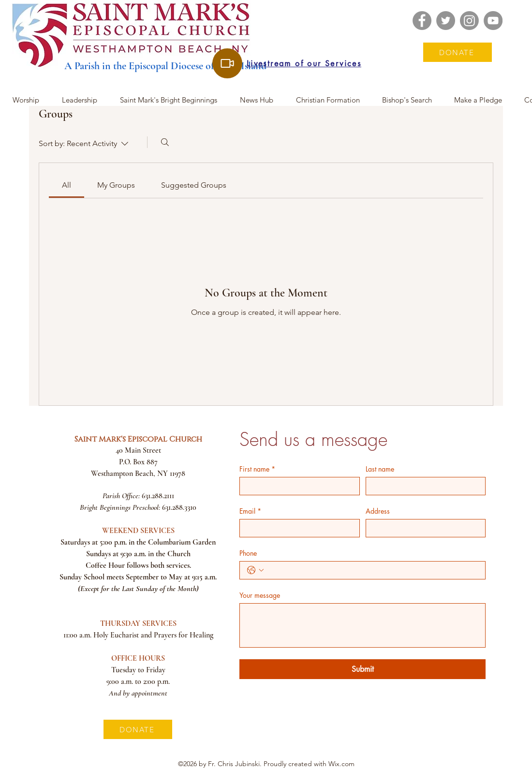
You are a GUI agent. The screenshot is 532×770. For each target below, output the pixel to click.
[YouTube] (493, 21)
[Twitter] (446, 21)
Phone (248, 553)
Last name (380, 469)
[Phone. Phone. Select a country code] (255, 570)
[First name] (297, 486)
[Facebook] (422, 21)
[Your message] (362, 625)
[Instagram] (469, 21)
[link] (66, 185)
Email (250, 511)
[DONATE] (458, 52)
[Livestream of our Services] (227, 63)
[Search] (165, 142)
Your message (260, 595)
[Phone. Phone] (372, 570)
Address (378, 511)
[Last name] (423, 486)
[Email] (297, 528)
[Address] (423, 528)
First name (257, 469)
